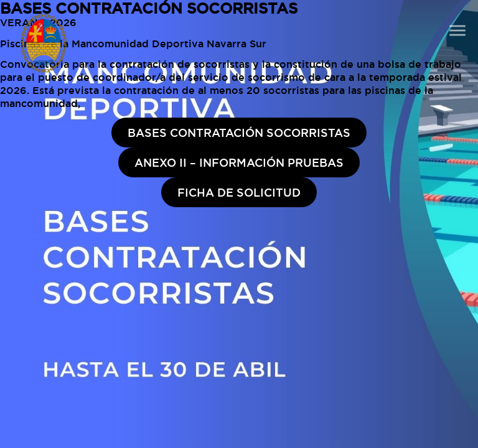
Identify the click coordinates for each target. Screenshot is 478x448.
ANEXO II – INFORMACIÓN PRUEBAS (239, 162)
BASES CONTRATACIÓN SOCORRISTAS (239, 133)
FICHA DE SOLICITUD (239, 192)
